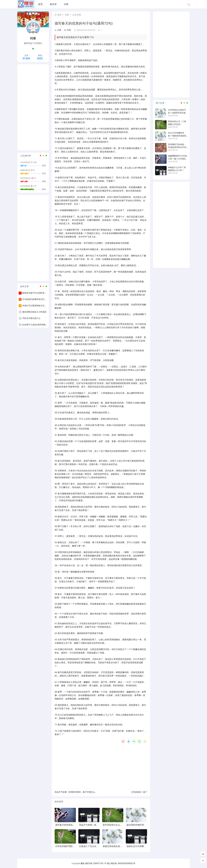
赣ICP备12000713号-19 (96, 863)
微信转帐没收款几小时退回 (34, 312)
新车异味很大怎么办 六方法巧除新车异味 (122, 825)
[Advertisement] (33, 107)
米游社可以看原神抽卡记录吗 (35, 306)
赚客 (83, 863)
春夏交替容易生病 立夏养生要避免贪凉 (121, 846)
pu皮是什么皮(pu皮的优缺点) (35, 325)
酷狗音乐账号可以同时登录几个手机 (38, 293)
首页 (40, 4)
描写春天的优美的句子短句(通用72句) (73, 825)
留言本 (53, 4)
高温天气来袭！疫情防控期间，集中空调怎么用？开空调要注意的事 (85, 792)
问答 (66, 4)
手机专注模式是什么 (31, 318)
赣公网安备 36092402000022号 (121, 863)
